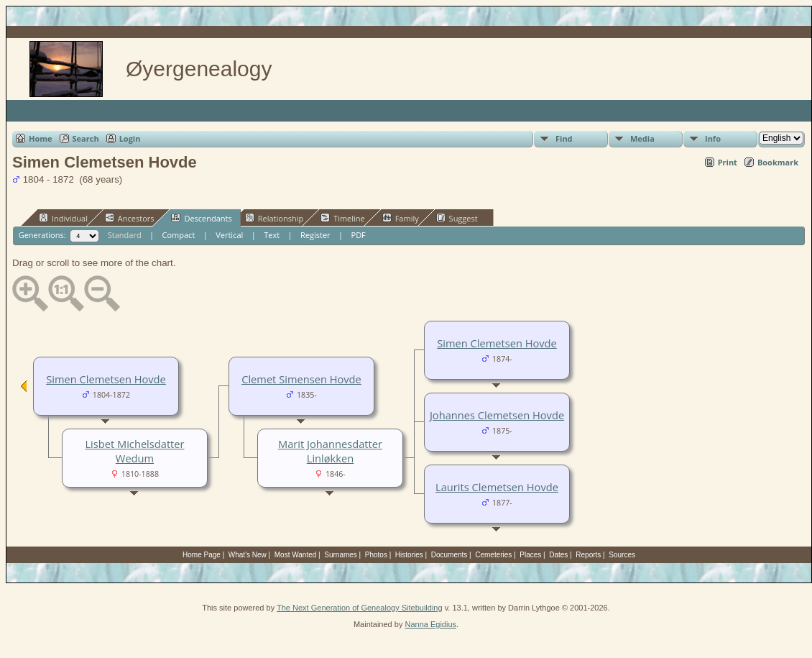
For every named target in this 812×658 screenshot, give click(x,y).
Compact (179, 235)
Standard (125, 235)
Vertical (229, 235)
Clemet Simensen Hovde (301, 379)
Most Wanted (296, 555)
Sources (622, 555)
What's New (248, 555)
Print (728, 162)
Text (272, 235)
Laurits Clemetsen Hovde (497, 487)
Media (642, 138)
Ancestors (130, 218)
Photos (376, 555)
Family (401, 218)
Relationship (274, 218)
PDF (359, 235)
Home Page (202, 555)
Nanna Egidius (430, 624)
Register (315, 235)
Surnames (341, 555)
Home (41, 138)
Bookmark (778, 162)
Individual (63, 218)
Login (130, 138)
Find (564, 138)
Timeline (343, 218)
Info (713, 138)
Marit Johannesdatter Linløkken (330, 451)
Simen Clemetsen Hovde (497, 343)
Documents (449, 555)
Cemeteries (493, 555)
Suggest (457, 218)
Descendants (201, 218)
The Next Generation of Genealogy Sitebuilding (360, 608)
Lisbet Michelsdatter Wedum (134, 451)
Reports (588, 555)
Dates (558, 555)
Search (86, 138)
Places (530, 555)
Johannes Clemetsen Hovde (497, 415)
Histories (409, 555)
